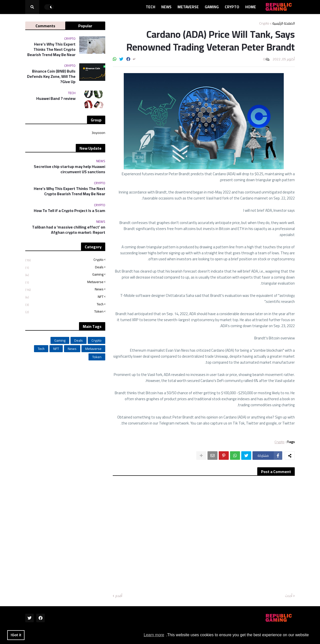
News (64, 289)
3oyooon (98, 133)
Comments (45, 26)
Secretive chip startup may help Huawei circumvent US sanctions (69, 169)
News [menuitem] (166, 7)
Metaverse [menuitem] (188, 7)
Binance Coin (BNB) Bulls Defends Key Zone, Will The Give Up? (51, 76)
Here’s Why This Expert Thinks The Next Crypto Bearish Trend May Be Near (51, 49)
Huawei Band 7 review (56, 98)
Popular (85, 26)
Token (64, 311)
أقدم (119, 596)
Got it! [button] (16, 635)
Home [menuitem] (251, 7)
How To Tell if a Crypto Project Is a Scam (69, 211)
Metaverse (64, 282)
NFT (64, 297)
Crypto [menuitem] (232, 7)
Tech (64, 304)
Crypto (264, 23)
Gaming (64, 274)
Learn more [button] (154, 635)
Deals (64, 267)
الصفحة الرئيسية (283, 23)
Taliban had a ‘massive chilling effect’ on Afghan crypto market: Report (69, 230)
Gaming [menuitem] (212, 7)
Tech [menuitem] (150, 7)
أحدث (289, 596)
